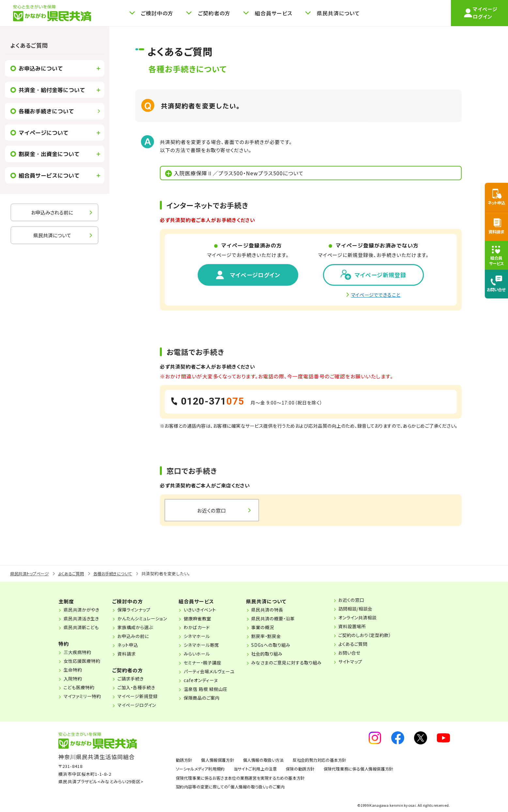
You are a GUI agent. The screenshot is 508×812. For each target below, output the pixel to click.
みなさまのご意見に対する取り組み (299, 663)
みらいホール (205, 655)
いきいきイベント (208, 611)
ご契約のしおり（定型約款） (382, 636)
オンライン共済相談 (374, 618)
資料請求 (130, 655)
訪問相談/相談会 (371, 610)
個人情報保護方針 (221, 761)
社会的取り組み (279, 655)
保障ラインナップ (138, 611)
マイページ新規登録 (142, 697)
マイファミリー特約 (84, 697)
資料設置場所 (368, 627)
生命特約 (73, 671)
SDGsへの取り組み (283, 646)
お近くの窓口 (367, 601)
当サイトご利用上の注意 (261, 770)
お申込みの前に (137, 637)
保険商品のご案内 (210, 699)
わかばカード (205, 628)
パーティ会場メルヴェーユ (218, 672)
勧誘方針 (185, 761)
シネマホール (205, 637)
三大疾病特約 (78, 653)
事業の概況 (274, 628)
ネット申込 (131, 646)
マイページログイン (141, 706)
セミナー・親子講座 (211, 663)
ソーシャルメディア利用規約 (202, 770)
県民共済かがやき (83, 611)
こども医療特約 (80, 688)
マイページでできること (376, 296)
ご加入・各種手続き (141, 688)
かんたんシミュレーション (147, 619)
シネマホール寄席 (209, 646)
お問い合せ (365, 654)
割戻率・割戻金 (278, 637)
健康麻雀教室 (205, 619)
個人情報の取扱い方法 (270, 761)
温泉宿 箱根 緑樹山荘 (214, 690)
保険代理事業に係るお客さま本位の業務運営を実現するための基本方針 (246, 779)
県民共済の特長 (279, 611)
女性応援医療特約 (83, 662)
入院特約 (73, 679)
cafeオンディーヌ (209, 681)
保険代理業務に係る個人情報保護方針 (372, 770)
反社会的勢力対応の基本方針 (330, 761)
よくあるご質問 (29, 45)
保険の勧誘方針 (309, 770)
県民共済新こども (83, 628)
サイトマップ (366, 662)
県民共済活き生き (83, 619)
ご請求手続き (134, 679)
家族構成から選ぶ (139, 628)
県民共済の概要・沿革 (285, 619)
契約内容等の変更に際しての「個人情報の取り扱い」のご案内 (235, 788)
